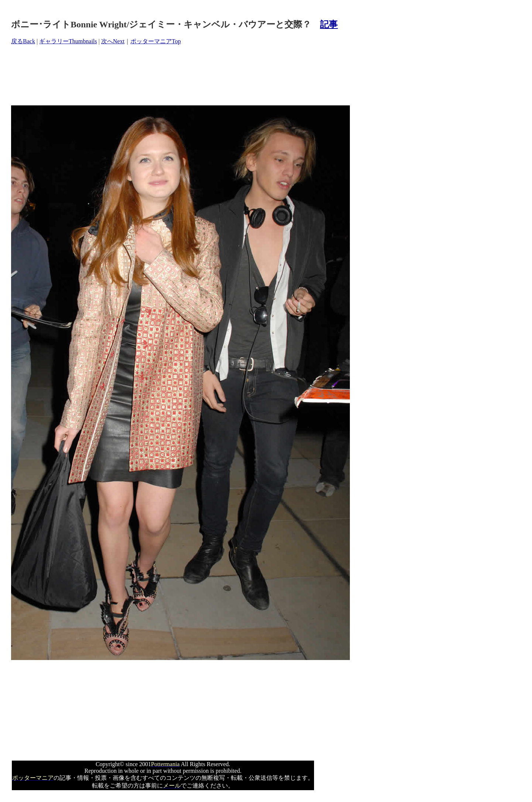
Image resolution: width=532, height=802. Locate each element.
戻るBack (23, 41)
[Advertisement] (146, 75)
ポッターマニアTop (156, 41)
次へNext (113, 41)
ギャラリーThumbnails (68, 41)
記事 (329, 24)
